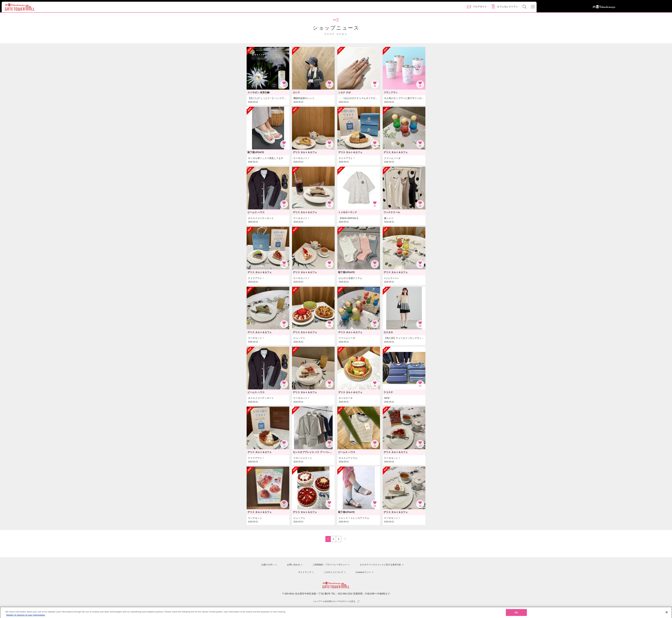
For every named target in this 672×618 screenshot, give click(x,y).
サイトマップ (303, 572)
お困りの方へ (265, 565)
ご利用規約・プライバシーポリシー (328, 565)
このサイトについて (333, 572)
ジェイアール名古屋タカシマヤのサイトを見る (336, 602)
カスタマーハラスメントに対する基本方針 (381, 565)
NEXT (344, 538)
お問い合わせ (291, 565)
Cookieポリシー (363, 572)
